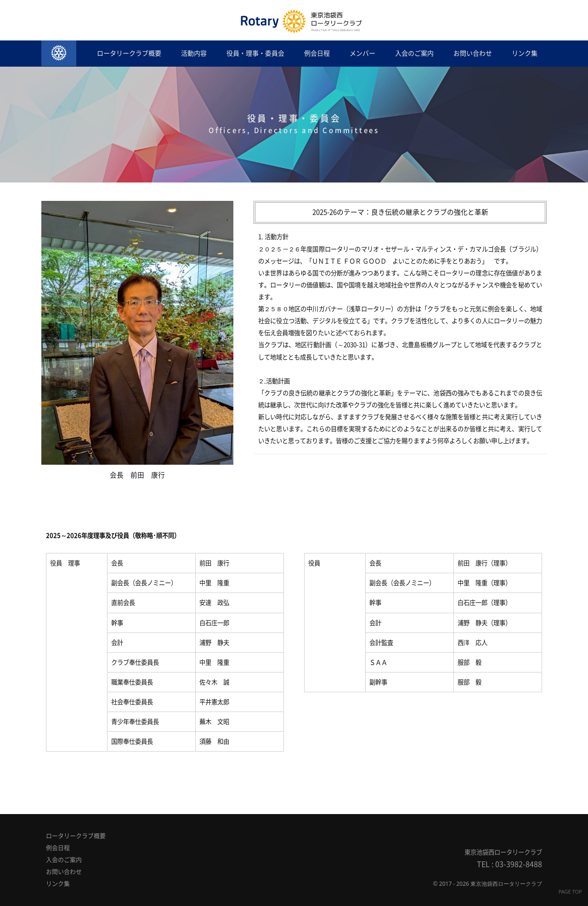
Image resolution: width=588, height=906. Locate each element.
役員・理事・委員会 (255, 53)
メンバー (362, 53)
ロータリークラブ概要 (129, 53)
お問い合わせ (473, 53)
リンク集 (525, 53)
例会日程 (317, 53)
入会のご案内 (414, 53)
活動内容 (194, 53)
